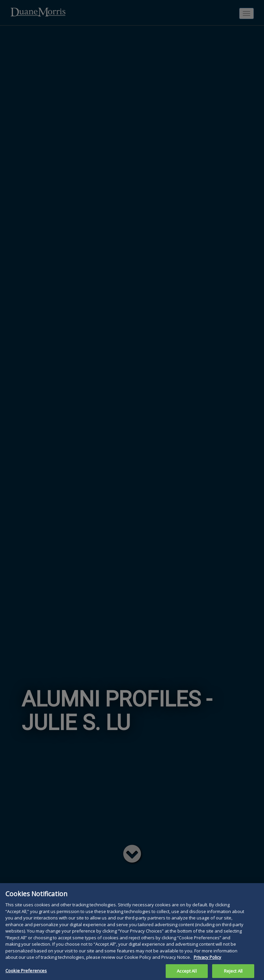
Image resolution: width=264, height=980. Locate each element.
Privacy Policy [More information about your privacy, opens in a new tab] (207, 963)
